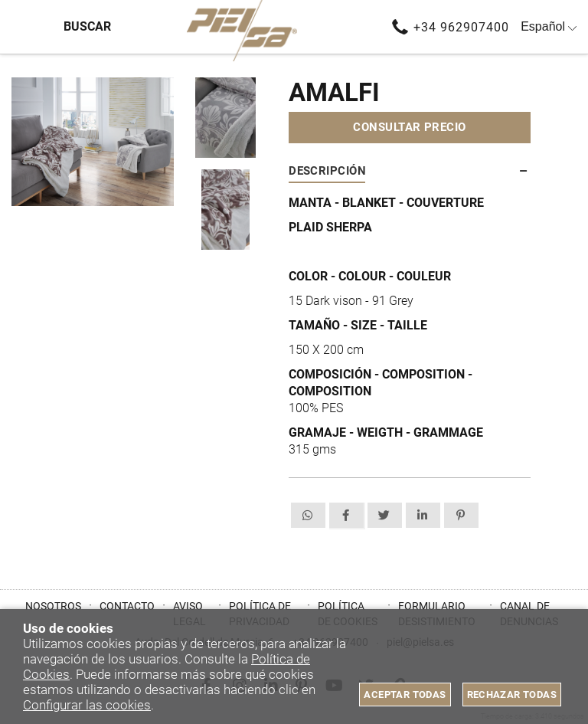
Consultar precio (409, 127)
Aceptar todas (405, 695)
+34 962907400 (461, 27)
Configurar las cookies (87, 705)
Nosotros (53, 606)
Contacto (127, 606)
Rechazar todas (512, 695)
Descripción (327, 171)
